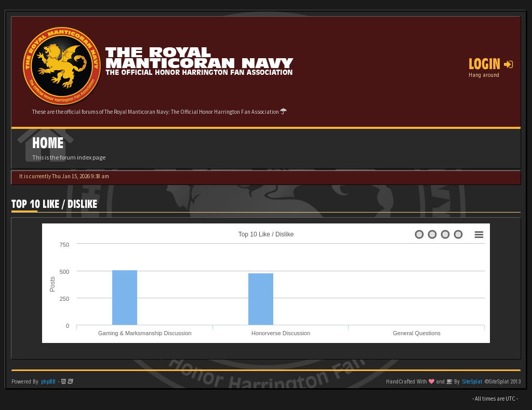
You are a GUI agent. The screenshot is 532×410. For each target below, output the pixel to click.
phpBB (48, 382)
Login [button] (491, 64)
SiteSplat (472, 382)
